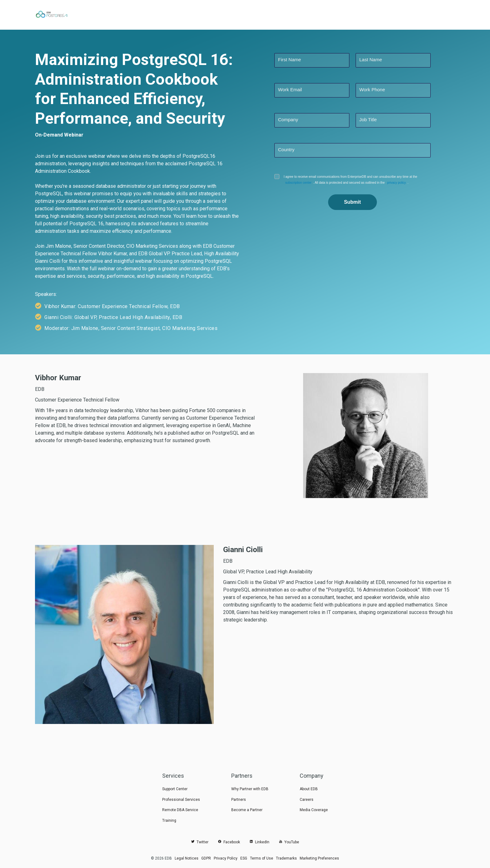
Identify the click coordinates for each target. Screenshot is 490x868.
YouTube (289, 842)
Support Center (175, 789)
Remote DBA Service (180, 810)
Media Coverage (314, 810)
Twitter (200, 842)
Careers (307, 800)
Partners (239, 800)
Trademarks (286, 858)
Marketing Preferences (319, 858)
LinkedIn (259, 842)
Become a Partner (247, 810)
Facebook (229, 842)
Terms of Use (262, 858)
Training (169, 821)
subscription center (297, 183)
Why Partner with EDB (250, 789)
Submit (352, 202)
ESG (244, 858)
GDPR (206, 858)
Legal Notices (187, 858)
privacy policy (391, 183)
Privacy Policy (226, 858)
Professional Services (181, 800)
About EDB (309, 789)
